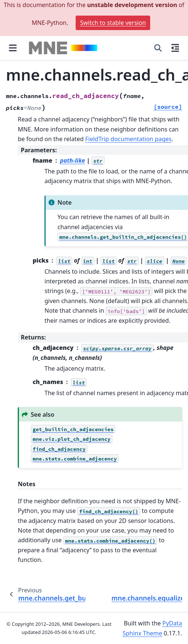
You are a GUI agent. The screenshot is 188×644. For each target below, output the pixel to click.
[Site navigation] (13, 48)
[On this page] (175, 48)
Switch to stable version (113, 23)
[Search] (158, 48)
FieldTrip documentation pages (128, 139)
